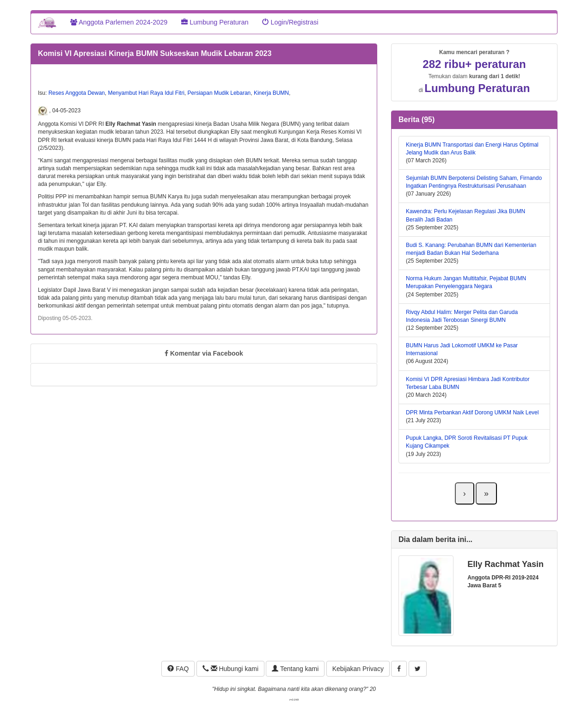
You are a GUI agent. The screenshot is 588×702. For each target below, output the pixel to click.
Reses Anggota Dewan (77, 93)
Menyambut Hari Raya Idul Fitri (146, 93)
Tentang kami (295, 669)
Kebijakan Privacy (358, 669)
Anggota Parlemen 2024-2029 (119, 22)
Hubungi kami (230, 669)
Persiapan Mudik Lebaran (219, 93)
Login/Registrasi (290, 22)
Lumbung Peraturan (215, 22)
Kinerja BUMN (271, 93)
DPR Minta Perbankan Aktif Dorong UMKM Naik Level (472, 413)
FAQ (178, 669)
